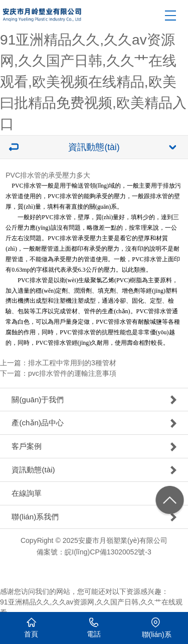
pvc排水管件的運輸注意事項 (72, 373)
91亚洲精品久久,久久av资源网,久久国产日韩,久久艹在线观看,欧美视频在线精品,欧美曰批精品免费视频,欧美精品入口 (93, 82)
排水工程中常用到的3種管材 (72, 363)
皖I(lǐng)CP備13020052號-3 (108, 552)
